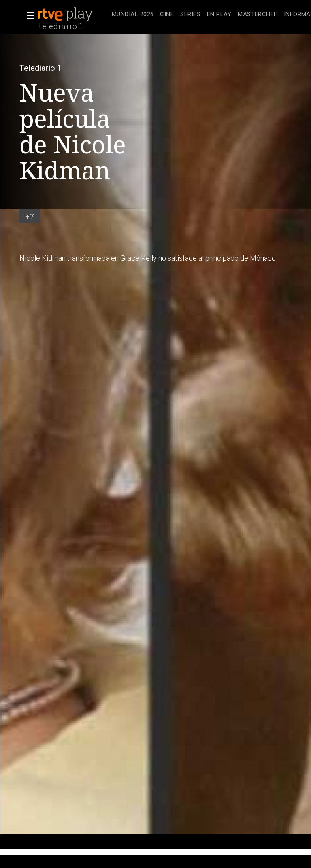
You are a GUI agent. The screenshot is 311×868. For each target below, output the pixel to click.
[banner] (73, 15)
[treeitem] (133, 15)
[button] (28, 15)
